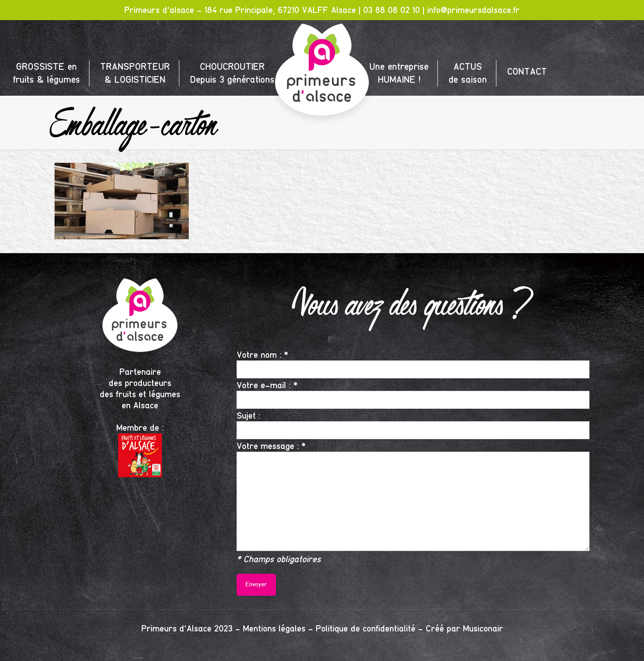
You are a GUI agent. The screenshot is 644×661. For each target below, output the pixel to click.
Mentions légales (274, 629)
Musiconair (483, 629)
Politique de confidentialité (366, 629)
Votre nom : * (413, 364)
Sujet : (413, 425)
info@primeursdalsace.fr (473, 10)
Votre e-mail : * (413, 394)
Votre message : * (413, 496)
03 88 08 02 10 (392, 10)
